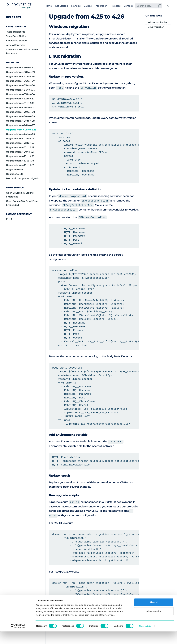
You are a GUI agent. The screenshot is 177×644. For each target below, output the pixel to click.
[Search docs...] (149, 6)
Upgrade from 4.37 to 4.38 (20, 77)
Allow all (154, 615)
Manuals (76, 6)
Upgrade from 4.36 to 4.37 (20, 81)
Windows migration (158, 22)
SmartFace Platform (17, 36)
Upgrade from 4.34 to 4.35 (20, 90)
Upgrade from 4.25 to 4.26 (21, 130)
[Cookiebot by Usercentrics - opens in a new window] (18, 639)
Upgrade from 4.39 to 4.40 (21, 68)
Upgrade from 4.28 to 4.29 (20, 116)
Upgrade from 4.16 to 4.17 (20, 165)
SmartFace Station (16, 41)
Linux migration (156, 27)
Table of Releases (16, 32)
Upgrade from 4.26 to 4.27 (20, 125)
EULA (9, 219)
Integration (101, 6)
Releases (116, 6)
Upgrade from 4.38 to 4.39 (20, 72)
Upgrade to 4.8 (14, 174)
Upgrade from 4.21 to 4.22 (20, 147)
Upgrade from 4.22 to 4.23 (20, 143)
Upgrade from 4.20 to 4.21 (20, 152)
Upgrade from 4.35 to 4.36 (20, 85)
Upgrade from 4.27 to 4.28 (20, 121)
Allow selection (154, 624)
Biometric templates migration (23, 178)
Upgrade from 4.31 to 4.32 (20, 103)
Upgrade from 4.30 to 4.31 (20, 108)
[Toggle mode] (168, 6)
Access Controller (16, 45)
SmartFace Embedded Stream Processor (23, 51)
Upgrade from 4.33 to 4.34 (20, 94)
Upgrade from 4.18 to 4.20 (20, 156)
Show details (145, 639)
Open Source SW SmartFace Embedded (22, 203)
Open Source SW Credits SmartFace (20, 195)
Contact (128, 6)
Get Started (61, 6)
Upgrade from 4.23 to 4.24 (20, 139)
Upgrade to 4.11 (14, 170)
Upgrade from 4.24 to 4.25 (20, 134)
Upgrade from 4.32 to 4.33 (20, 99)
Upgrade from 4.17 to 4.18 (20, 161)
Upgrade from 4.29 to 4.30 (20, 112)
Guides (88, 6)
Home (48, 6)
